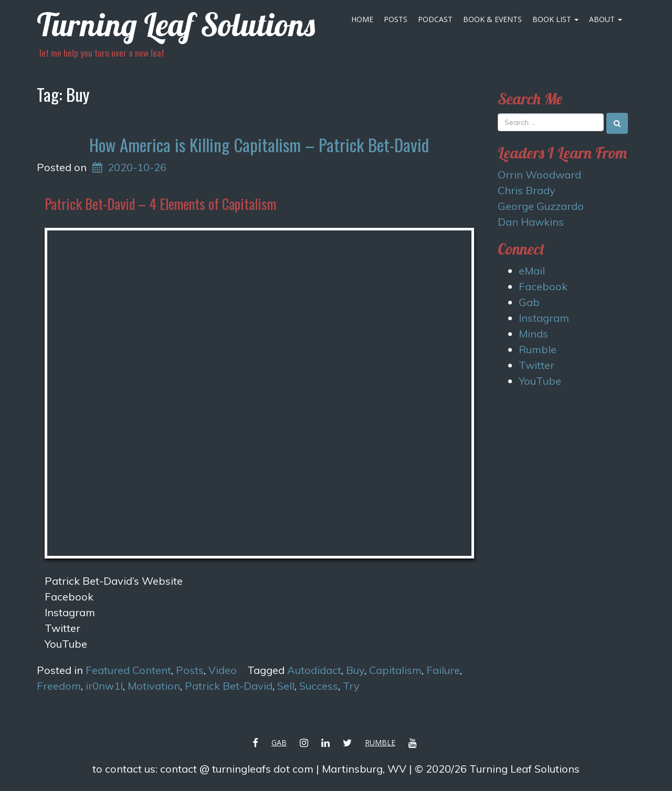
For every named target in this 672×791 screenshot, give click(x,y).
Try (351, 686)
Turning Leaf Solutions (176, 24)
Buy (355, 670)
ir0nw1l (104, 686)
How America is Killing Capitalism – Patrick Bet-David (259, 145)
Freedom (59, 686)
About (606, 19)
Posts (396, 19)
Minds (533, 334)
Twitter (62, 628)
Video (223, 670)
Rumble (538, 349)
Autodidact (314, 670)
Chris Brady (527, 190)
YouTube (540, 381)
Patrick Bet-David (229, 686)
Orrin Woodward (539, 175)
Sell (286, 686)
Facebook (543, 286)
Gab (529, 302)
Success (319, 686)
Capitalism (395, 670)
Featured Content (128, 670)
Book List (555, 19)
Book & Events (492, 19)
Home (362, 19)
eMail (532, 271)
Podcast (435, 19)
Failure (443, 670)
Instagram (70, 612)
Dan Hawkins (531, 222)
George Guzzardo (541, 206)
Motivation (154, 686)
